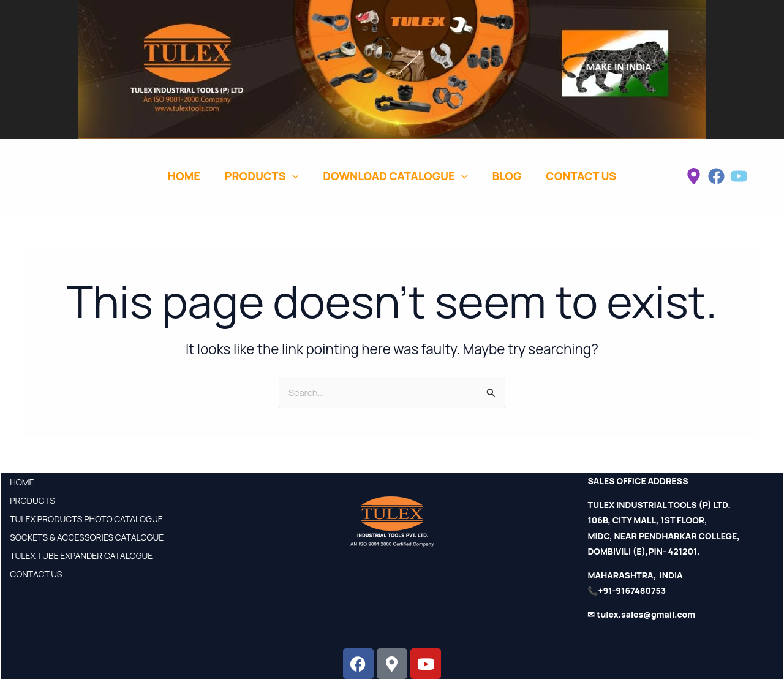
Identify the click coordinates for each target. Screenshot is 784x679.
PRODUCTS (32, 500)
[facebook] (716, 176)
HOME (22, 482)
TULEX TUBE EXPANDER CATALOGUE (81, 556)
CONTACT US (36, 574)
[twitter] (739, 176)
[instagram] (694, 176)
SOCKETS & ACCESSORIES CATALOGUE (87, 537)
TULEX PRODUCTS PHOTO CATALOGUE (86, 519)
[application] (292, 176)
